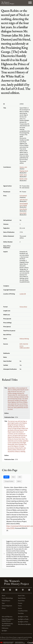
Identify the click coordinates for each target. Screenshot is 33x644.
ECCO (21, 346)
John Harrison (24, 200)
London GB (23, 294)
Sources (20, 608)
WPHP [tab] (6, 477)
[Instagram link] (16, 590)
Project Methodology (7, 598)
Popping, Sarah (24, 171)
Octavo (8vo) (23, 307)
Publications (5, 628)
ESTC (21, 344)
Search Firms (21, 601)
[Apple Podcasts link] (23, 590)
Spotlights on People (23, 619)
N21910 (26, 344)
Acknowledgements (7, 606)
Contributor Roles (23, 611)
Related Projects (6, 601)
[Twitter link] (10, 590)
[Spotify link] (29, 590)
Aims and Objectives (7, 617)
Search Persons (22, 598)
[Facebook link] (4, 590)
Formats (20, 603)
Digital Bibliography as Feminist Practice (8, 620)
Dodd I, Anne (23, 175)
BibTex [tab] (19, 481)
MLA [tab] (13, 477)
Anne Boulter (23, 209)
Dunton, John (23, 167)
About (3, 595)
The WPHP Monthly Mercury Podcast (7, 625)
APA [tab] (20, 477)
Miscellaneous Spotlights (24, 624)
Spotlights (4, 631)
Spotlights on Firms (23, 622)
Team (3, 603)
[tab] (9, 481)
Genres (20, 606)
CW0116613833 (25, 348)
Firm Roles (21, 613)
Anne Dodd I (23, 213)
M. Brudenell (23, 196)
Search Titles (21, 595)
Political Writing (24, 339)
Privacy (4, 608)
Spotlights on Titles (23, 617)
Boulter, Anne (23, 179)
